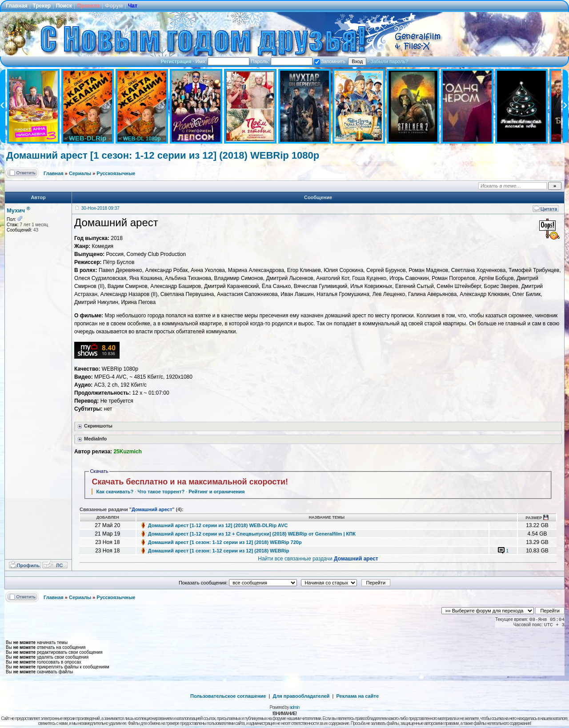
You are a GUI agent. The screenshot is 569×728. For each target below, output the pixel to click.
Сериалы (80, 173)
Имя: (223, 61)
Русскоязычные (116, 173)
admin (294, 707)
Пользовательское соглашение (228, 696)
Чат (133, 6)
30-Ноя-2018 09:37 (100, 208)
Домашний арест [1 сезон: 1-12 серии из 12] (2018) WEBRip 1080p (163, 155)
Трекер (42, 6)
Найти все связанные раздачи (318, 559)
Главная (17, 6)
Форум (114, 6)
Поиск (64, 6)
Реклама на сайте (357, 696)
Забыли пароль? (389, 61)
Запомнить (330, 61)
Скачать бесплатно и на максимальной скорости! (190, 482)
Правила (88, 6)
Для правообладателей (301, 696)
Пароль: (281, 61)
